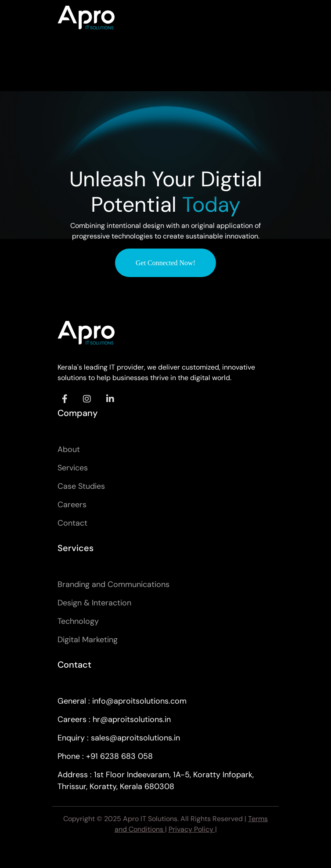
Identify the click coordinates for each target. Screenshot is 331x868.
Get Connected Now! (165, 263)
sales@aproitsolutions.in (135, 738)
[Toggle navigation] (261, 18)
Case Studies (81, 486)
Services (73, 468)
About (69, 449)
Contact (72, 523)
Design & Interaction (94, 603)
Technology (78, 621)
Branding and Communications (113, 584)
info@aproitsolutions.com (139, 701)
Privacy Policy (192, 829)
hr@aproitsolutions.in (132, 719)
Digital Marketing (88, 640)
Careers (72, 505)
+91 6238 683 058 (119, 756)
